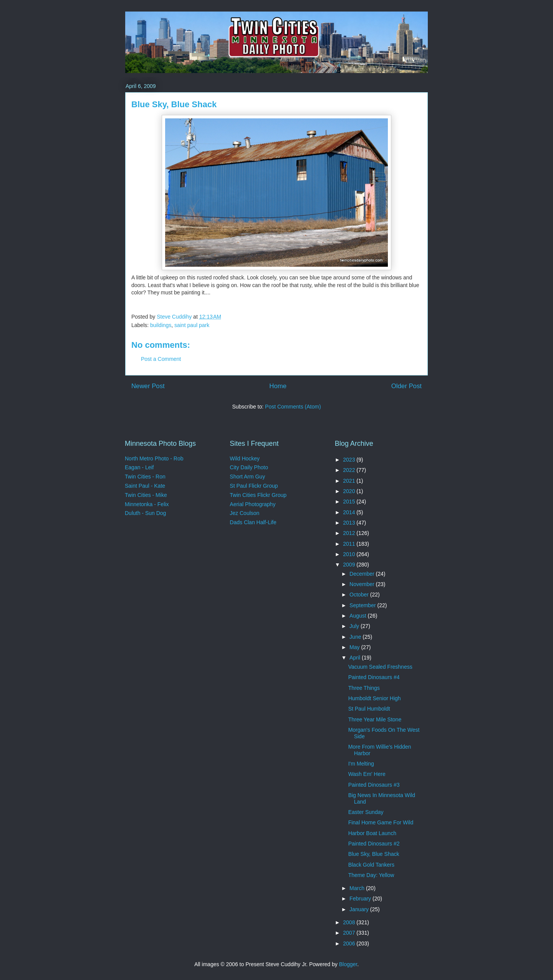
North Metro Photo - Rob (154, 458)
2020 (350, 491)
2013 (350, 523)
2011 (350, 544)
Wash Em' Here (367, 774)
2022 (350, 470)
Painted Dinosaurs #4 (374, 677)
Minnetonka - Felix (147, 504)
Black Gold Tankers (371, 865)
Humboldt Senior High (375, 698)
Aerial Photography (252, 504)
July (355, 626)
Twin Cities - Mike (146, 495)
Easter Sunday (366, 812)
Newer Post (148, 386)
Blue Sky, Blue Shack (374, 854)
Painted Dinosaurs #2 (374, 844)
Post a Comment (161, 359)
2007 (350, 933)
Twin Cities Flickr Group (258, 495)
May (355, 647)
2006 (350, 943)
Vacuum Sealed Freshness (380, 667)
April (356, 658)
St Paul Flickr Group (254, 486)
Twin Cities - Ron (145, 477)
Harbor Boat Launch (372, 833)
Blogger (348, 964)
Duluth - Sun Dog (145, 513)
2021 (350, 481)
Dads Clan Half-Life (253, 522)
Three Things (364, 688)
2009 (350, 565)
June (356, 637)
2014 (350, 512)
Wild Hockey (245, 458)
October (360, 595)
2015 (350, 502)
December (363, 574)
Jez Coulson (244, 513)
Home (278, 386)
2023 (350, 460)
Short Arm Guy (247, 477)
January (360, 909)
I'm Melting (361, 764)
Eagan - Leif (139, 467)
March (358, 888)
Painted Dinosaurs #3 (374, 785)
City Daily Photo (249, 467)
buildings (161, 325)
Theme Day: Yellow (371, 875)
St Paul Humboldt (369, 709)
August (358, 616)
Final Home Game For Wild (381, 822)
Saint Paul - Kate (145, 486)
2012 (350, 533)
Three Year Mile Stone (375, 719)
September (363, 605)
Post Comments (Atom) (293, 407)
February (361, 899)
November (363, 584)
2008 (350, 922)
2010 (350, 554)
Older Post (406, 386)
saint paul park (192, 325)
